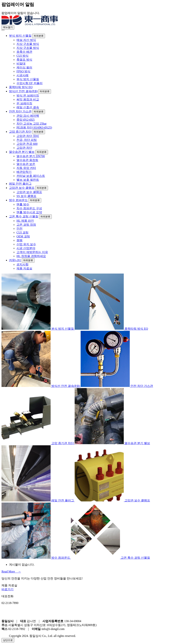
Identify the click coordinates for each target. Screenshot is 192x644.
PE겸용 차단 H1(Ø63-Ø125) (34, 128)
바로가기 (7, 589)
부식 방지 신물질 (20, 36)
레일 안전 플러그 (20, 184)
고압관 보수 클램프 (22, 188)
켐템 (19, 240)
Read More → (11, 571)
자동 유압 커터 (26, 168)
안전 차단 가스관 (20, 111)
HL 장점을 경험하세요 (31, 256)
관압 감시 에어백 (28, 116)
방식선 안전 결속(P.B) (23, 91)
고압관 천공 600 (27, 144)
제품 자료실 (24, 268)
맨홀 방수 (23, 204)
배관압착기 (24, 172)
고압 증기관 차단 (20, 132)
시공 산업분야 (26, 248)
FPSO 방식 (23, 71)
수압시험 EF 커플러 (30, 83)
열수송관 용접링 (27, 160)
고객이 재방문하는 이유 (32, 252)
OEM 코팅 (23, 236)
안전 (19, 229)
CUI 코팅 (22, 232)
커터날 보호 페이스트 (31, 176)
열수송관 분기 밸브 (22, 152)
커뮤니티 (15, 260)
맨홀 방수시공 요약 (29, 212)
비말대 (21, 64)
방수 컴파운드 (18, 200)
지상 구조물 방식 (28, 44)
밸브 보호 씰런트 (28, 180)
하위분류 (39, 36)
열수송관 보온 (26, 164)
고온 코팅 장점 (26, 225)
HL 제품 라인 (25, 221)
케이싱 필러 (24, 67)
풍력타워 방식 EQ (21, 87)
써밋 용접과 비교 (28, 99)
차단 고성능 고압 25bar (31, 124)
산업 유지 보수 (26, 244)
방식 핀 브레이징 (28, 96)
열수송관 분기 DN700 (31, 156)
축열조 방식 (24, 60)
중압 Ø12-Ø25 (25, 120)
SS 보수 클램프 (26, 196)
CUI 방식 (22, 56)
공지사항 (22, 264)
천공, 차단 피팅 (27, 140)
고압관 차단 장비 (28, 136)
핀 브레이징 (24, 103)
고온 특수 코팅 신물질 (24, 216)
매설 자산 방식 (26, 40)
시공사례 (22, 75)
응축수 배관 (24, 52)
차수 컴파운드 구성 (29, 208)
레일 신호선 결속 (28, 107)
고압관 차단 (24, 148)
